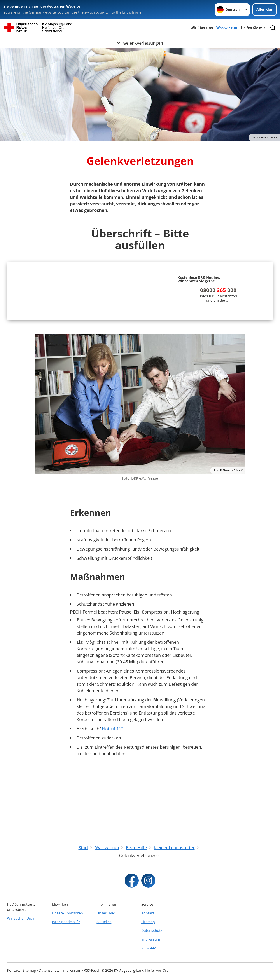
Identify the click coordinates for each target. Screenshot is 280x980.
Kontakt (148, 913)
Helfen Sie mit (253, 28)
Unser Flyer (106, 913)
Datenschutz (152, 931)
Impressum (151, 939)
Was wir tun (227, 28)
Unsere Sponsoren (67, 913)
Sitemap (148, 922)
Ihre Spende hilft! (66, 922)
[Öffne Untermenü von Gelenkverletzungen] (140, 42)
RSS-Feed (149, 948)
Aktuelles (104, 922)
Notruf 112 (113, 793)
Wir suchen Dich (20, 918)
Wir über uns (202, 28)
